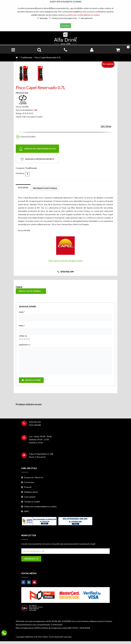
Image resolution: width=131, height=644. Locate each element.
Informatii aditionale (45, 188)
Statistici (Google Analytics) (63, 18)
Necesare (42, 18)
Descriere (23, 188)
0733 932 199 (35, 422)
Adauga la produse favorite (37, 159)
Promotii (28, 487)
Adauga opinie (31, 380)
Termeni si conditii (32, 502)
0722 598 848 (35, 425)
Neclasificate (85, 18)
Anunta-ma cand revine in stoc (37, 149)
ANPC (27, 511)
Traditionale (26, 57)
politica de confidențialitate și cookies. (84, 15)
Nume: (22, 312)
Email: (22, 326)
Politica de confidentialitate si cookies (40, 506)
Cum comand (30, 497)
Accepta (66, 26)
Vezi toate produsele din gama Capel (65, 261)
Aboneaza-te (31, 559)
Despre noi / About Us (34, 477)
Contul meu (29, 482)
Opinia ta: (23, 336)
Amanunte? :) (25, 345)
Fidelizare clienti (31, 492)
